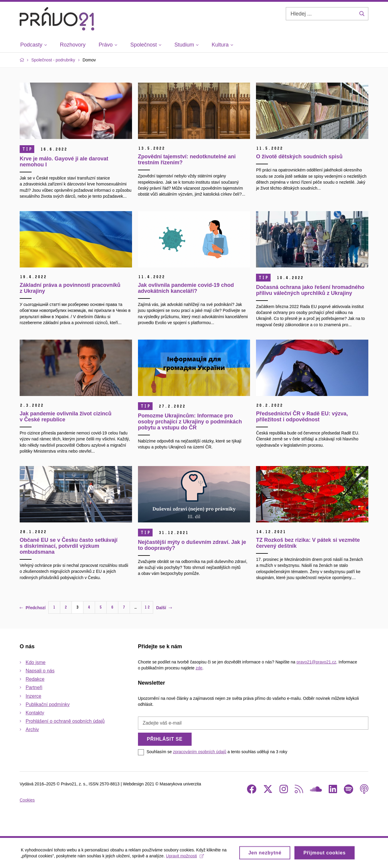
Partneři (34, 687)
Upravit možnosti (185, 858)
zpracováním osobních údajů (200, 752)
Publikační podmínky (48, 704)
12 (147, 607)
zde (199, 668)
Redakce (35, 679)
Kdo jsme (36, 662)
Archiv (32, 729)
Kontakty (35, 713)
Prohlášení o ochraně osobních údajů (65, 721)
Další (164, 608)
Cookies (27, 800)
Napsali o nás (40, 671)
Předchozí (33, 608)
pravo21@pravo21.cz (316, 662)
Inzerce (33, 696)
